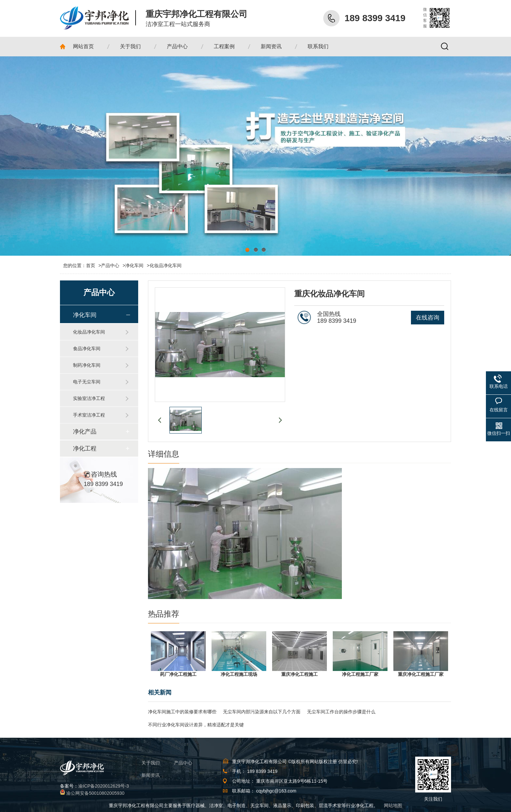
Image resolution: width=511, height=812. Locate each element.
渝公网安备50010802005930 (95, 793)
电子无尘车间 (87, 382)
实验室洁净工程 (89, 398)
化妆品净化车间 (166, 265)
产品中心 (110, 265)
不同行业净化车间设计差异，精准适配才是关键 (196, 725)
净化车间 (134, 265)
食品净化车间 (87, 349)
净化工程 (85, 449)
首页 (94, 265)
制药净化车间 (87, 365)
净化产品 (85, 432)
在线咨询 (428, 318)
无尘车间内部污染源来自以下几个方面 (262, 712)
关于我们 (151, 763)
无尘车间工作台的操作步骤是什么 (341, 712)
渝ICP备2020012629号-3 (104, 786)
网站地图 (393, 805)
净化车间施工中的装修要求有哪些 (182, 712)
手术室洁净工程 (89, 415)
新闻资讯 (151, 775)
